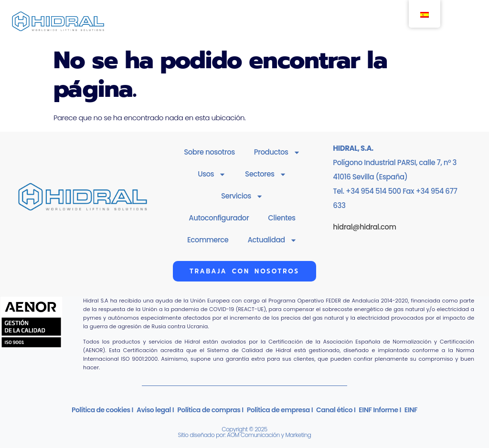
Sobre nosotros (209, 152)
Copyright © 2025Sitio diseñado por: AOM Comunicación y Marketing (245, 432)
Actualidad (272, 240)
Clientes (282, 218)
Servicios (242, 196)
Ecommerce (208, 240)
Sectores (266, 174)
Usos (212, 174)
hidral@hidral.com (364, 227)
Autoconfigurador (219, 218)
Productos (277, 152)
